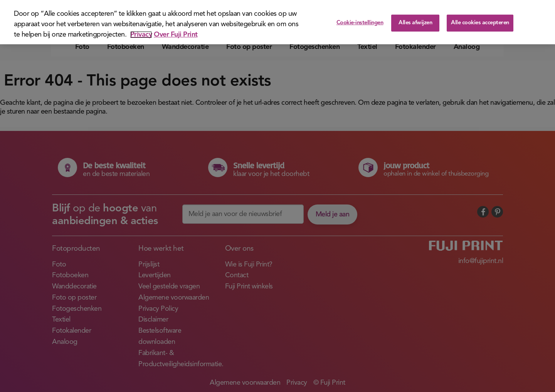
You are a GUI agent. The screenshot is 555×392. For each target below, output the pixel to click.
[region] (277, 22)
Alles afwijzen (415, 23)
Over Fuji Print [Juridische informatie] (176, 35)
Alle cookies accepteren (480, 23)
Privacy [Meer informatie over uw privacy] (141, 35)
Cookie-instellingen (360, 23)
